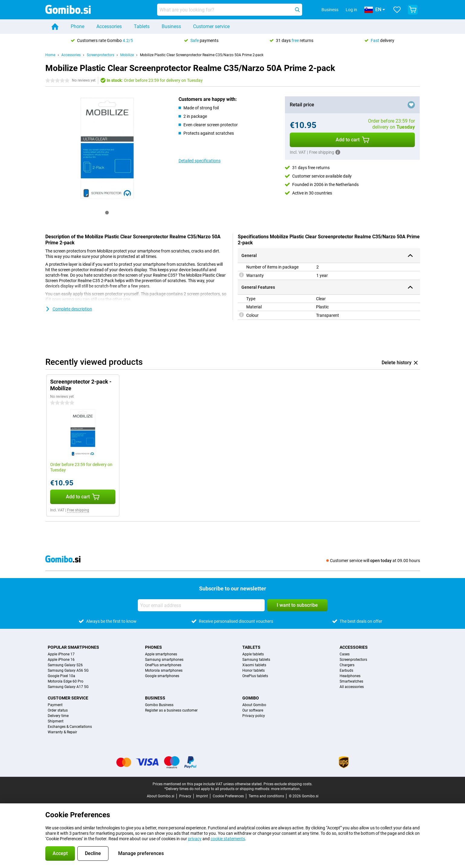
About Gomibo (254, 705)
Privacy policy (254, 716)
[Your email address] (201, 605)
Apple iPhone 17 (61, 654)
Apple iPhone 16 (61, 660)
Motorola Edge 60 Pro (66, 681)
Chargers (347, 665)
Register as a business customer (171, 710)
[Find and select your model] (230, 10)
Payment (55, 705)
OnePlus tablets (255, 676)
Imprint (202, 796)
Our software (253, 710)
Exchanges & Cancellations (70, 727)
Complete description (69, 309)
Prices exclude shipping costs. (288, 784)
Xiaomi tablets (254, 665)
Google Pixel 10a (61, 676)
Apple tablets (253, 654)
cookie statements (228, 839)
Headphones (350, 676)
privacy (195, 839)
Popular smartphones (73, 647)
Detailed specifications (200, 161)
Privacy (185, 796)
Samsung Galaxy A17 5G (68, 687)
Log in (351, 10)
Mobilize (127, 55)
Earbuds (346, 670)
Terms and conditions (266, 796)
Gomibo (251, 698)
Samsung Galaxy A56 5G (68, 670)
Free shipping (78, 510)
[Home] (55, 27)
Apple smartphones (161, 654)
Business (171, 26)
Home (50, 55)
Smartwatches (351, 681)
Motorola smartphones (164, 670)
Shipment (56, 721)
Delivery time (58, 716)
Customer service (211, 26)
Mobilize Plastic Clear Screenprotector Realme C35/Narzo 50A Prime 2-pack (202, 55)
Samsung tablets (256, 660)
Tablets (142, 26)
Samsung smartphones (164, 660)
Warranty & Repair (62, 732)
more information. (286, 789)
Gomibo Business (159, 705)
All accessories (352, 687)
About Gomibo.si (161, 796)
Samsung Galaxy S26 (65, 665)
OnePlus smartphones (163, 665)
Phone (77, 26)
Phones (153, 647)
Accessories (109, 26)
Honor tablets (253, 670)
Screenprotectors (100, 55)
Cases (345, 654)
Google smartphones (162, 676)
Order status (58, 710)
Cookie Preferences (228, 796)
